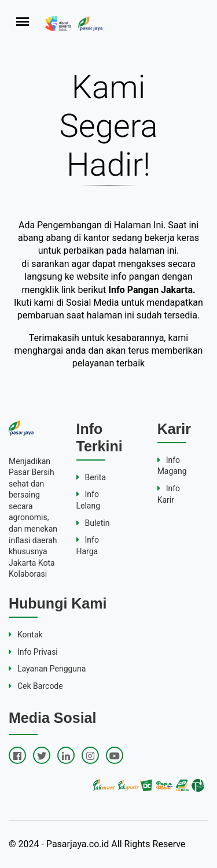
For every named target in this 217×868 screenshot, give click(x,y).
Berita (91, 477)
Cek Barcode (36, 686)
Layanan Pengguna (47, 669)
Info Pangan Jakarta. (152, 290)
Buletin (93, 523)
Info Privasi (33, 652)
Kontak (26, 635)
